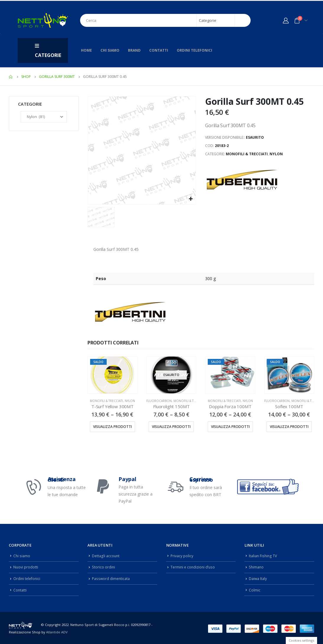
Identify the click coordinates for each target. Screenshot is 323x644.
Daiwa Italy (258, 578)
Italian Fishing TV (263, 556)
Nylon (276, 154)
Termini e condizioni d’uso (194, 567)
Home (86, 50)
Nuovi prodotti (26, 567)
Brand (134, 50)
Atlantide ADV (57, 631)
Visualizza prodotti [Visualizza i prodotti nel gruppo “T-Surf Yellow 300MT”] (112, 427)
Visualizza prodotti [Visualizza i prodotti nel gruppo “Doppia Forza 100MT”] (230, 427)
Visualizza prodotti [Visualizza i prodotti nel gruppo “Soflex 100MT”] (289, 427)
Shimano (257, 567)
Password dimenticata (111, 578)
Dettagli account (106, 556)
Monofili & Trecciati (247, 154)
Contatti (159, 50)
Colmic (255, 589)
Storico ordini (104, 567)
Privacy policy (182, 556)
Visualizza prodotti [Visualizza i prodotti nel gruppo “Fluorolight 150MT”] (171, 427)
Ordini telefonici (194, 50)
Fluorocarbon (159, 401)
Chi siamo (110, 50)
